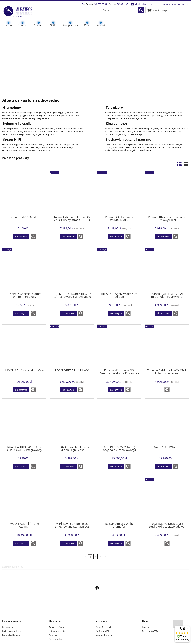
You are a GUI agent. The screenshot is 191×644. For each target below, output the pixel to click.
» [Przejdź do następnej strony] (106, 557)
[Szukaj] (141, 10)
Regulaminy (8, 627)
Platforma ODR (103, 631)
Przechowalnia (56, 639)
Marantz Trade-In (104, 635)
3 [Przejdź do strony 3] (101, 557)
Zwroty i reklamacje (11, 635)
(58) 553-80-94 (100, 4)
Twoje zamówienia (57, 627)
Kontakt (146, 627)
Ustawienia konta (57, 631)
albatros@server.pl (144, 4)
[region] (95, 62)
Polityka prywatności (12, 631)
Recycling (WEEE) (150, 631)
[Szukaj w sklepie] (119, 10)
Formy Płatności (103, 627)
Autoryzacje (54, 635)
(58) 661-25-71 (123, 4)
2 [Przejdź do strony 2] (96, 557)
